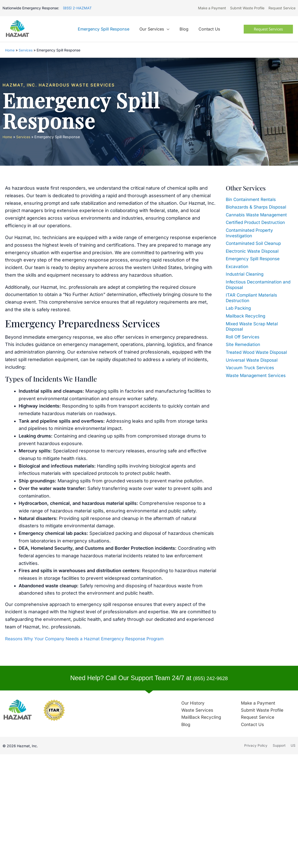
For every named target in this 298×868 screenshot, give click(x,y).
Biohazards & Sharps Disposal (258, 207)
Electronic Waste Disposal (254, 251)
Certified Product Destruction (258, 223)
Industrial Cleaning (246, 274)
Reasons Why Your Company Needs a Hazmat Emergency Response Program (90, 639)
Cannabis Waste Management (258, 215)
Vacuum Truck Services (251, 368)
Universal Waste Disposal (253, 360)
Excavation (238, 267)
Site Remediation (244, 345)
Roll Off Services (244, 337)
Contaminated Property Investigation (251, 233)
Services (26, 51)
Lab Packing (239, 309)
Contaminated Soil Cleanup (255, 244)
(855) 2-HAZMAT (77, 8)
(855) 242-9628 (210, 678)
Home (10, 51)
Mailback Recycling (246, 316)
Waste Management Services (258, 376)
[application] (168, 30)
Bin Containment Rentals (252, 200)
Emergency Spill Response (255, 259)
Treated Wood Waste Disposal (258, 353)
